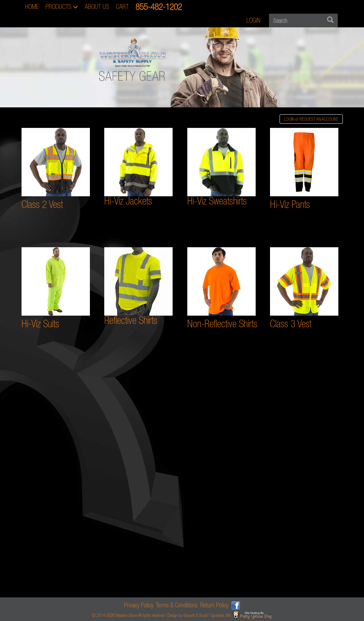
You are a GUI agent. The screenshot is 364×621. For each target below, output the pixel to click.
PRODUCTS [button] (62, 7)
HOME (32, 7)
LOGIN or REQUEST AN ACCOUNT (311, 119)
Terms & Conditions (177, 605)
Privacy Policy (139, 605)
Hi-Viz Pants (290, 204)
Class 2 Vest (42, 204)
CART (122, 7)
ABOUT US (97, 7)
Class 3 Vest (291, 324)
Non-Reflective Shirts (222, 324)
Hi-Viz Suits (40, 324)
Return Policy (214, 605)
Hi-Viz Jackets (128, 201)
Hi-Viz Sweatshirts (217, 201)
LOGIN (253, 20)
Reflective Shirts (131, 320)
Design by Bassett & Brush (188, 615)
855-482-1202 (159, 7)
